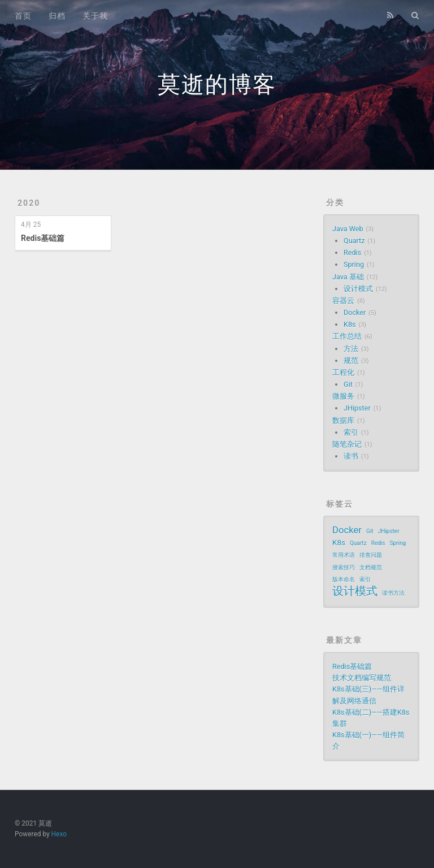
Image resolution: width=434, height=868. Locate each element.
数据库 (343, 420)
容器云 (343, 301)
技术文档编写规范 (362, 678)
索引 (351, 432)
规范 (351, 360)
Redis (352, 252)
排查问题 (371, 555)
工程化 (343, 372)
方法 (351, 349)
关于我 (95, 16)
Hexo (59, 834)
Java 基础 (348, 277)
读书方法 (393, 593)
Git (348, 384)
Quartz (354, 241)
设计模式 (358, 289)
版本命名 (344, 579)
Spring (354, 264)
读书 (351, 456)
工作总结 (347, 336)
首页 (23, 16)
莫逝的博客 (217, 85)
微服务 (343, 396)
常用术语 (344, 555)
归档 (57, 16)
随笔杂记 (347, 444)
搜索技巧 (344, 567)
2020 (29, 203)
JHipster (357, 408)
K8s (350, 324)
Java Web (348, 229)
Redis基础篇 (43, 238)
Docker (355, 312)
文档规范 (371, 567)
